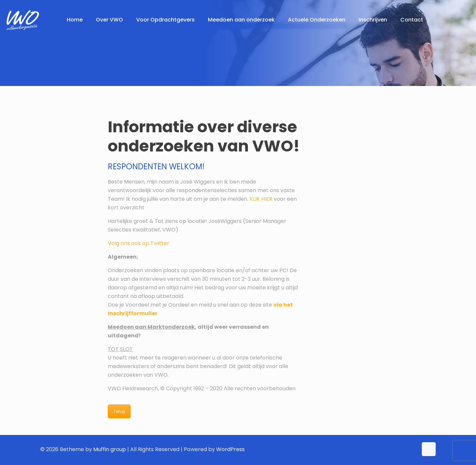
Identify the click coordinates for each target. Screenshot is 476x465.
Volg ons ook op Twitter (139, 243)
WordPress (230, 449)
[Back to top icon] (429, 449)
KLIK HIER (261, 199)
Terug (119, 411)
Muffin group (110, 449)
